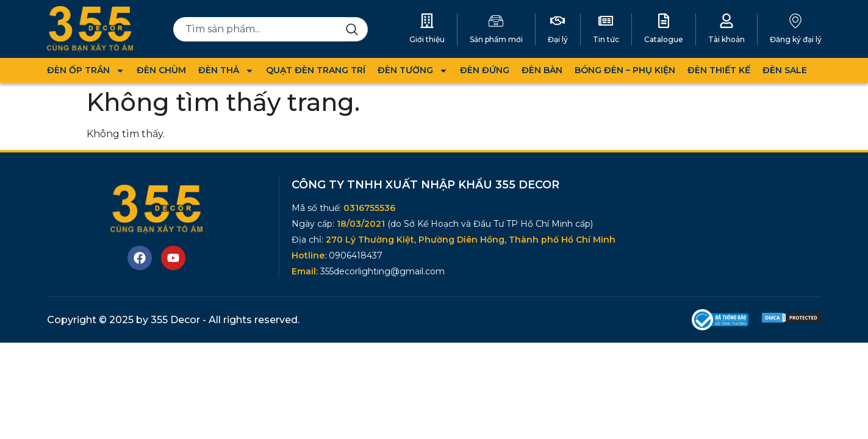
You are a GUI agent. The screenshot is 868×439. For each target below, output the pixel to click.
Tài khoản (726, 39)
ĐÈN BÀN (542, 70)
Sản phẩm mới (496, 39)
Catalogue (664, 39)
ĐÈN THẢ (226, 70)
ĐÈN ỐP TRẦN (86, 70)
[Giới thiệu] (427, 21)
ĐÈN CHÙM (161, 70)
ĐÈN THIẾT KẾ (719, 70)
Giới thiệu (427, 39)
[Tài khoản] (726, 21)
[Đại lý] (558, 21)
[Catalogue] (664, 21)
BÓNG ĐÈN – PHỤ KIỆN (625, 70)
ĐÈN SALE (785, 70)
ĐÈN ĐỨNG (485, 70)
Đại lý (558, 39)
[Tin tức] (606, 21)
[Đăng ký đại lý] (795, 21)
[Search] (357, 29)
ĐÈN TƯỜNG (413, 70)
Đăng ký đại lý (796, 39)
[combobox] (260, 29)
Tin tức (606, 39)
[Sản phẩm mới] (496, 21)
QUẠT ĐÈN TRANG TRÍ (316, 70)
